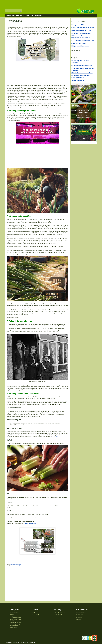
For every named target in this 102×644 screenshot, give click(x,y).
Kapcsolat (38, 16)
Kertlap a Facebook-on (59, 613)
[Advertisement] (51, 4)
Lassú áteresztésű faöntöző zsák (81, 30)
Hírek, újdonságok (36, 614)
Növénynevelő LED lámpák (80, 25)
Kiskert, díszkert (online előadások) (82, 73)
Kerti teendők (35, 616)
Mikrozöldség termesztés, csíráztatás (83, 41)
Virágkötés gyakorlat (15, 626)
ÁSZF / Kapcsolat (82, 610)
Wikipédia (56, 436)
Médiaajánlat (79, 618)
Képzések (9, 16)
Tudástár (19, 16)
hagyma (13, 566)
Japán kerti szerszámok (79, 43)
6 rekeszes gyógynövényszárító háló (83, 28)
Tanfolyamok (14, 610)
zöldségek (17, 566)
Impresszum (79, 616)
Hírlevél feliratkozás (30, 524)
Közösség (57, 610)
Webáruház (29, 16)
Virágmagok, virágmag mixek (80, 46)
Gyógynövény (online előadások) (82, 66)
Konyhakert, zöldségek (15, 564)
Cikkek (33, 613)
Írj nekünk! (78, 619)
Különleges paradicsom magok (81, 33)
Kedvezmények (13, 627)
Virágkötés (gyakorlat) (78, 80)
